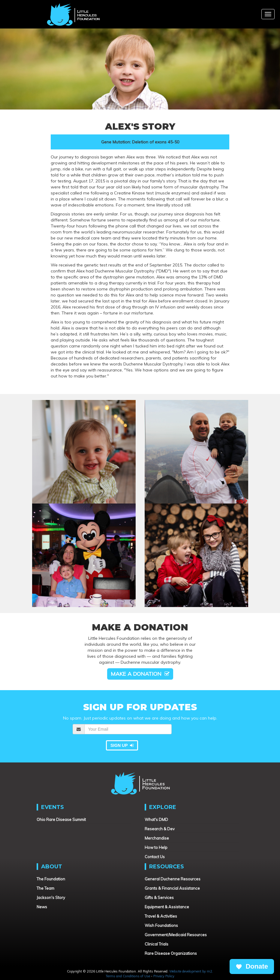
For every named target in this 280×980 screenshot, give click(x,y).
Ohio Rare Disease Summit (61, 819)
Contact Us (155, 857)
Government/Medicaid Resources (176, 935)
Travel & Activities (161, 916)
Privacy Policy (164, 976)
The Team (45, 888)
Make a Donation (140, 674)
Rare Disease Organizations (171, 953)
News (42, 907)
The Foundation (51, 879)
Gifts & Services (159, 897)
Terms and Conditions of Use (128, 976)
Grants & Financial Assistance (172, 888)
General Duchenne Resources (173, 879)
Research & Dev (160, 829)
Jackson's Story (51, 897)
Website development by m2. (191, 971)
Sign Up (122, 745)
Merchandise (157, 838)
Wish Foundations (161, 925)
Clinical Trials (157, 944)
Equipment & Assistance (167, 907)
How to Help (156, 847)
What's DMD (156, 819)
